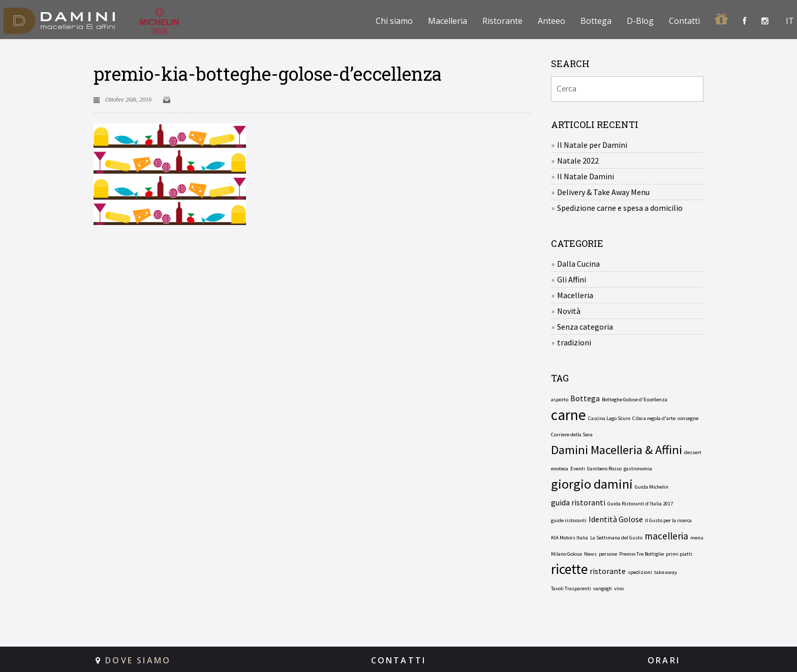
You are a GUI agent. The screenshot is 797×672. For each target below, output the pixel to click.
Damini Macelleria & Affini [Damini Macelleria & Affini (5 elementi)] (617, 450)
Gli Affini (572, 279)
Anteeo (551, 21)
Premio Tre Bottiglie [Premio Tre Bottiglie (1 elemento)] (641, 554)
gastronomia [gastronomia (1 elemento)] (638, 469)
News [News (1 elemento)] (590, 554)
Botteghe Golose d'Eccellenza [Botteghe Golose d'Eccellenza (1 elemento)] (635, 399)
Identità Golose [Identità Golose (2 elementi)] (616, 519)
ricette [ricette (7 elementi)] (569, 569)
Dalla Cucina (578, 264)
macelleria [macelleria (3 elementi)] (666, 536)
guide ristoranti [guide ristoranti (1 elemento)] (569, 520)
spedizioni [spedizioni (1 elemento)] (640, 572)
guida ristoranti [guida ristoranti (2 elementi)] (578, 502)
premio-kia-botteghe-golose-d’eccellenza (268, 74)
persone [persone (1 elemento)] (608, 554)
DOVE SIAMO (138, 660)
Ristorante (502, 21)
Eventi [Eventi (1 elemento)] (578, 469)
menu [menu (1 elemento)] (697, 538)
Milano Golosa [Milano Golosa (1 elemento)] (566, 554)
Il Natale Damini (586, 176)
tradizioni (574, 342)
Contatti (684, 21)
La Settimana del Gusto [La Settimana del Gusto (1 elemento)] (616, 538)
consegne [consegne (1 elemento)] (688, 418)
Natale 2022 (578, 161)
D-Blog (640, 21)
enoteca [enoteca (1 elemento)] (560, 469)
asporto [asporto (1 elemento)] (560, 399)
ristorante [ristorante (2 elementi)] (608, 571)
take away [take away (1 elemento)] (666, 572)
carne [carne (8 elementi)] (569, 415)
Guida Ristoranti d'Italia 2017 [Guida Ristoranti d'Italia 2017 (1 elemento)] (640, 504)
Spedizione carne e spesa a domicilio (620, 208)
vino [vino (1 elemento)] (619, 588)
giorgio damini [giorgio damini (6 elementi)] (592, 484)
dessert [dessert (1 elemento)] (693, 452)
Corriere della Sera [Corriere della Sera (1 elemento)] (572, 435)
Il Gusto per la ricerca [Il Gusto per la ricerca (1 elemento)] (668, 520)
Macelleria (448, 21)
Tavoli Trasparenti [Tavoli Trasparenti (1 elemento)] (571, 588)
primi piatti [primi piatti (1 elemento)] (679, 554)
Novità (569, 311)
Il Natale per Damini (592, 145)
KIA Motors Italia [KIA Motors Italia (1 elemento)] (570, 538)
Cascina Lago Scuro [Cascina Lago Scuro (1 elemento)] (609, 418)
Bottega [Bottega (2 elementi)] (585, 398)
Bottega (596, 21)
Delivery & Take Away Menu (603, 192)
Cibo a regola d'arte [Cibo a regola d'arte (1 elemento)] (654, 418)
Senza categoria (585, 327)
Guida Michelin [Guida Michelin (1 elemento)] (652, 487)
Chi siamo (394, 21)
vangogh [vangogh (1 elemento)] (603, 588)
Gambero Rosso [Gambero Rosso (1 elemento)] (604, 469)
